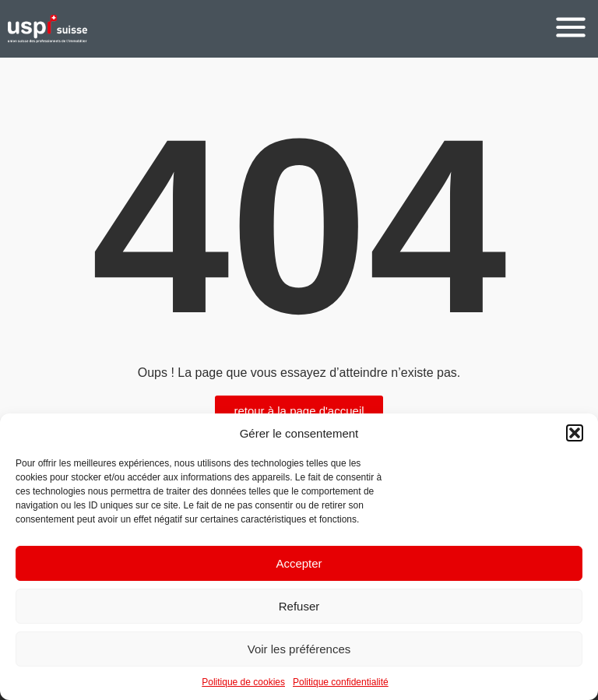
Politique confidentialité (341, 682)
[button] (575, 433)
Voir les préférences (299, 649)
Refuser (299, 606)
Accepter (299, 563)
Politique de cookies (243, 682)
